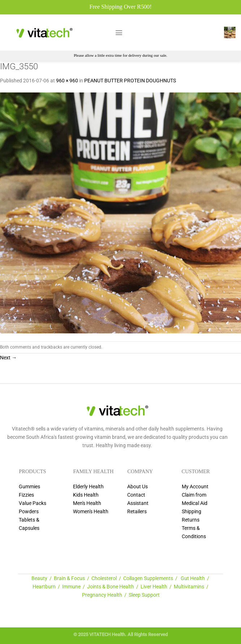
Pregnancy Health (102, 595)
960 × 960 (67, 81)
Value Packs (33, 503)
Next (8, 358)
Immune (71, 587)
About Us (137, 487)
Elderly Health (88, 487)
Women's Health (91, 512)
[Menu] (119, 33)
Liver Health (154, 587)
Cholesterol (104, 578)
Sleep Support (144, 595)
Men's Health (87, 503)
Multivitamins (189, 587)
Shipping (191, 512)
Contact (136, 495)
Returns (191, 520)
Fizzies (26, 495)
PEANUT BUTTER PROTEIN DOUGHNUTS (130, 81)
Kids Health (86, 495)
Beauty (39, 578)
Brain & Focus (69, 578)
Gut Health (193, 578)
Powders (29, 512)
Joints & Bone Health (111, 587)
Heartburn (44, 587)
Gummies (29, 487)
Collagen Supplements (148, 578)
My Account (195, 487)
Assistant (138, 503)
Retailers (137, 512)
